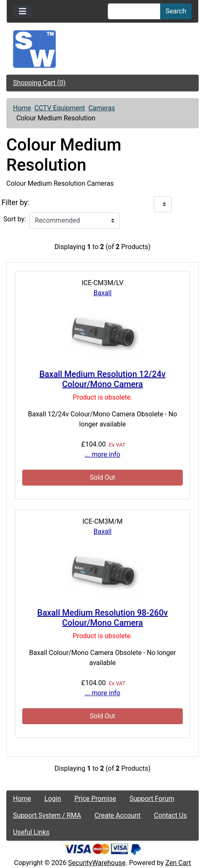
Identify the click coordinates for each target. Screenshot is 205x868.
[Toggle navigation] (23, 11)
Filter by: (16, 203)
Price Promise (95, 799)
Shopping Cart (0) (39, 83)
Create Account (117, 815)
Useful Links (31, 832)
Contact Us (170, 815)
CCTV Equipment (60, 108)
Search (176, 11)
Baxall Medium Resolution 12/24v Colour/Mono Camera (102, 379)
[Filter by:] (163, 204)
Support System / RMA (47, 815)
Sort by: (15, 219)
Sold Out (102, 477)
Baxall (102, 293)
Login (53, 799)
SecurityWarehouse (97, 863)
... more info (102, 454)
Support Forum (152, 799)
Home (22, 108)
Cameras (102, 108)
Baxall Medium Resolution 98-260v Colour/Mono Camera (102, 618)
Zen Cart (178, 863)
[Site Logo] (102, 49)
